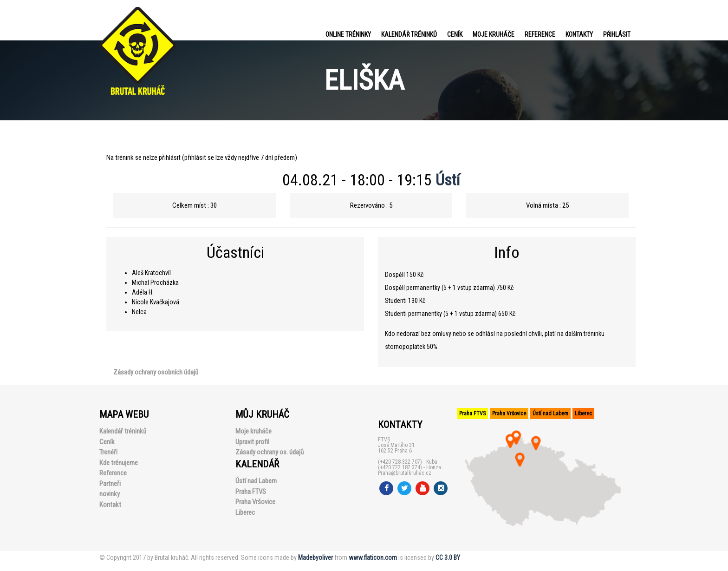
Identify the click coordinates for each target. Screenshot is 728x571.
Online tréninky (348, 34)
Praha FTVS (251, 492)
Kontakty (579, 34)
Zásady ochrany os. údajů (270, 452)
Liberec (245, 512)
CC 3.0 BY (448, 558)
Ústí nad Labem (256, 481)
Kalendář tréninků (409, 34)
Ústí (448, 180)
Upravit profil (252, 442)
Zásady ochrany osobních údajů (156, 372)
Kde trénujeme (119, 463)
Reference (540, 34)
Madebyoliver (315, 558)
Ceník (455, 34)
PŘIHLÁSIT (617, 34)
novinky (110, 494)
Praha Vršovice (255, 502)
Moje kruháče (494, 34)
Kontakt (110, 505)
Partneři (110, 484)
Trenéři (108, 452)
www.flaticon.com (373, 558)
